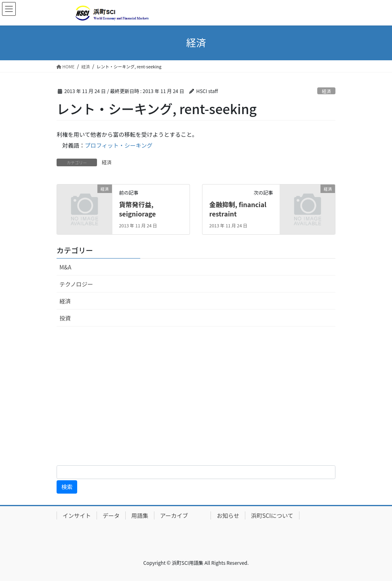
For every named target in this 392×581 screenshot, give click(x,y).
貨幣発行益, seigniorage (137, 209)
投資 (65, 318)
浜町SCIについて (272, 515)
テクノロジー (76, 284)
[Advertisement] (196, 397)
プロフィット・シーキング (119, 145)
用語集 (140, 515)
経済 (326, 91)
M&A (65, 267)
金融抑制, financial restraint (238, 209)
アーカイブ (182, 515)
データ (111, 515)
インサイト (77, 515)
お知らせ (228, 515)
